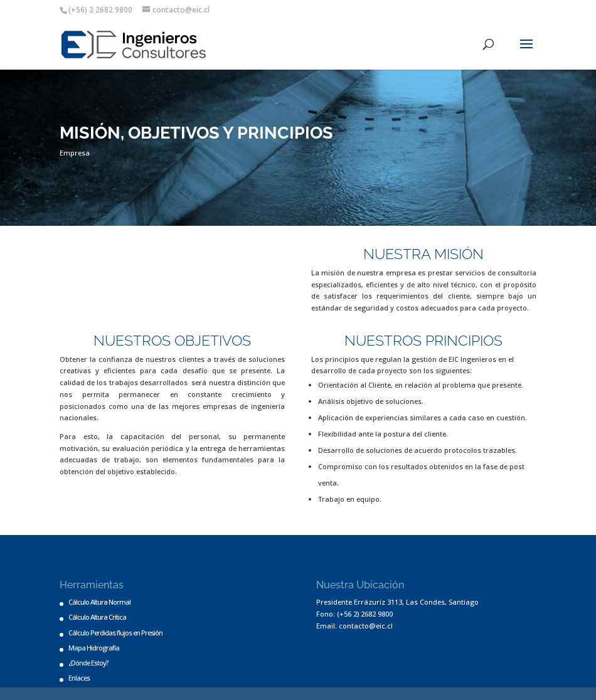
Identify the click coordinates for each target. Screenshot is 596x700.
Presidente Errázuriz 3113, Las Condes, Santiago (397, 602)
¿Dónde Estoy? (88, 663)
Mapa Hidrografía (94, 648)
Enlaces (79, 678)
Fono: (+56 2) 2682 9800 (354, 614)
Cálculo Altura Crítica (97, 617)
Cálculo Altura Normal (99, 602)
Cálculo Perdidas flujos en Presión (115, 633)
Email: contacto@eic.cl (354, 626)
